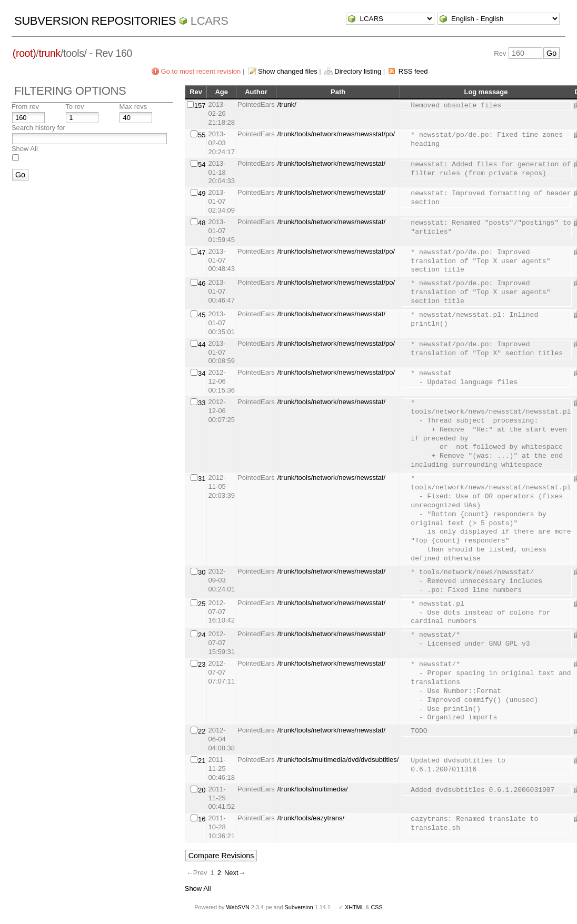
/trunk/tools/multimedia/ (313, 789)
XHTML (354, 907)
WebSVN (237, 907)
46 (202, 283)
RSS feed (413, 71)
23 (202, 664)
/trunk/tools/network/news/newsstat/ (331, 163)
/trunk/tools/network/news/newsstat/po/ (336, 134)
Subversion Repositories (95, 21)
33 (202, 403)
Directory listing (358, 71)
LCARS (210, 21)
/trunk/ (287, 104)
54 (202, 164)
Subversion (299, 907)
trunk (49, 53)
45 (202, 315)
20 (202, 790)
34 (202, 373)
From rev (25, 107)
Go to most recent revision (201, 71)
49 (202, 193)
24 (202, 635)
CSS (377, 907)
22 (202, 731)
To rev (74, 107)
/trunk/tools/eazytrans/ (311, 818)
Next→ (235, 873)
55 (202, 135)
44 (202, 344)
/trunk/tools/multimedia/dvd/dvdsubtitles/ (338, 760)
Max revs (133, 107)
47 (202, 252)
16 (202, 819)
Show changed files (288, 71)
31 (202, 479)
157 (200, 106)
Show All (25, 149)
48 (202, 223)
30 (202, 572)
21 (202, 761)
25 (202, 604)
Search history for (38, 128)
